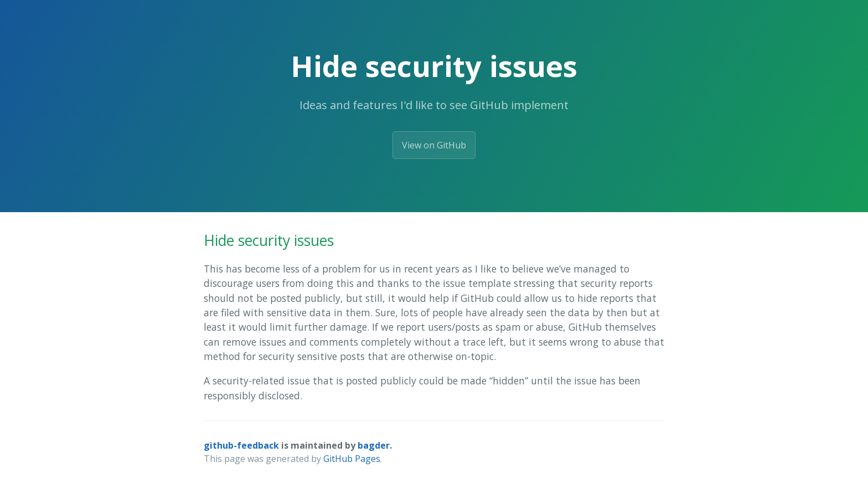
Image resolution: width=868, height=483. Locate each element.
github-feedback (241, 445)
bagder (374, 445)
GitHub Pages (352, 459)
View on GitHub (434, 145)
